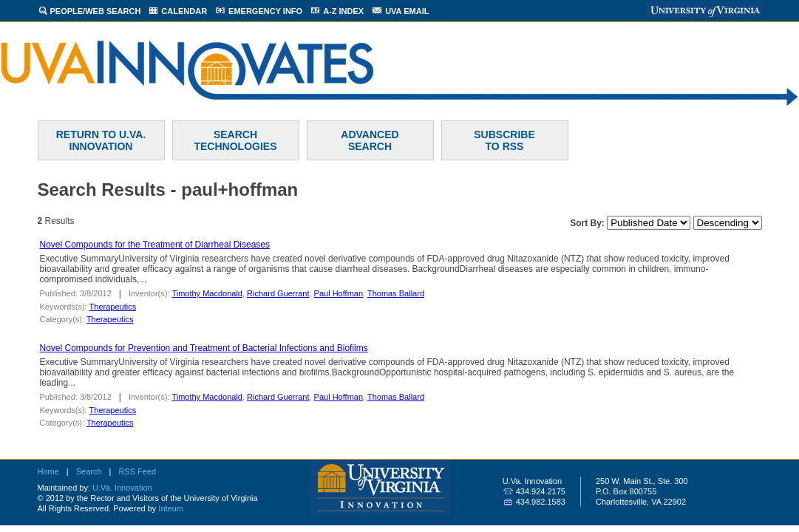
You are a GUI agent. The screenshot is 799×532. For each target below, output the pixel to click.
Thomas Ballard (396, 293)
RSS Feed (137, 471)
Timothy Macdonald (207, 293)
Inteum (171, 508)
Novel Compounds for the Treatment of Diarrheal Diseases (155, 245)
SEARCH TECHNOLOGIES (235, 140)
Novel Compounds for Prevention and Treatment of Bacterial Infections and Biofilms (204, 348)
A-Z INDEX (343, 11)
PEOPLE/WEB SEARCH (96, 11)
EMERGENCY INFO (265, 11)
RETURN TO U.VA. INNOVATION (101, 140)
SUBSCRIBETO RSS (504, 140)
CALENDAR (184, 11)
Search (89, 471)
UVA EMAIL (407, 11)
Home (48, 471)
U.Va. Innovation (122, 488)
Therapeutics (113, 307)
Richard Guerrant (278, 293)
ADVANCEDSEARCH (370, 140)
